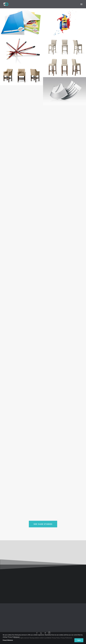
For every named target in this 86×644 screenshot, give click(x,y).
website (37, 638)
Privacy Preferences (66, 638)
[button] (81, 4)
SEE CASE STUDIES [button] (43, 532)
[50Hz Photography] (6, 4)
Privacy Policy (56, 638)
